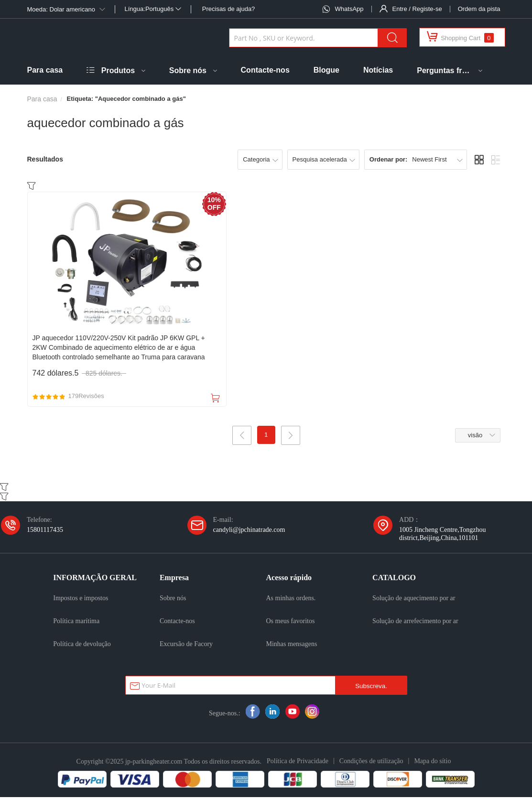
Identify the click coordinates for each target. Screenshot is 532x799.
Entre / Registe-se (417, 9)
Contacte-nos (265, 70)
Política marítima (76, 623)
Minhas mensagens (292, 646)
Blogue (326, 70)
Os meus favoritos (291, 623)
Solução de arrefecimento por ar (415, 623)
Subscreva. (371, 688)
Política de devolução (82, 646)
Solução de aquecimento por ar (414, 600)
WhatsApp (349, 9)
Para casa (45, 70)
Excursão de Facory (186, 646)
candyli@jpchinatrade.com (249, 531)
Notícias (378, 70)
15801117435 (45, 531)
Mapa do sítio (432, 763)
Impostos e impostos (81, 600)
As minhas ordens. (291, 600)
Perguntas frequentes (444, 70)
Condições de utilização (371, 763)
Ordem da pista (479, 9)
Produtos (118, 70)
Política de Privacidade (298, 763)
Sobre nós (188, 70)
